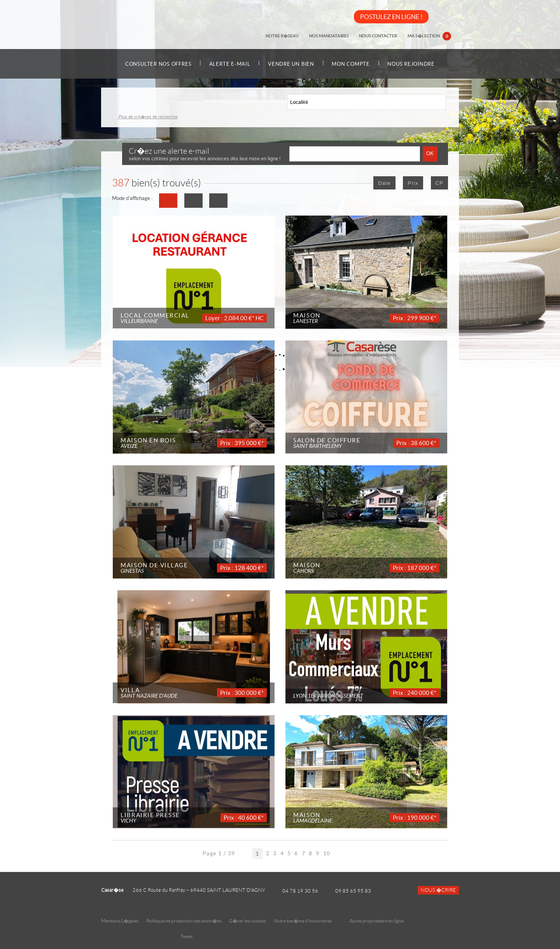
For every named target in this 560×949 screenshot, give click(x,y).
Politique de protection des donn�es (184, 921)
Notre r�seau (286, 36)
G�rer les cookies (248, 921)
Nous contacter (380, 36)
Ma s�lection (430, 37)
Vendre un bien (291, 64)
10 (327, 853)
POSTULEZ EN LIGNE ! (391, 17)
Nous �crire (438, 890)
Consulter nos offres (153, 64)
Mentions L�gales (120, 921)
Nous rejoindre (416, 64)
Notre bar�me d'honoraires (303, 921)
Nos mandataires (331, 36)
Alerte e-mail (227, 64)
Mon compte (353, 64)
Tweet (186, 936)
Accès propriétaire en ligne (377, 921)
